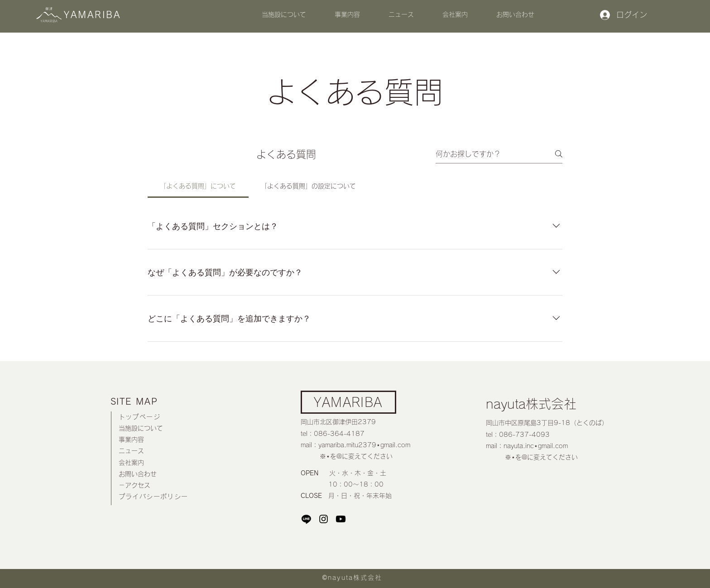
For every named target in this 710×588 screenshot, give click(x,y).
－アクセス (134, 485)
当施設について (141, 428)
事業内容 (131, 440)
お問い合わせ (138, 474)
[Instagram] (324, 519)
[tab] (198, 186)
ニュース (131, 451)
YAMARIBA (348, 402)
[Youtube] (341, 519)
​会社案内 (131, 463)
